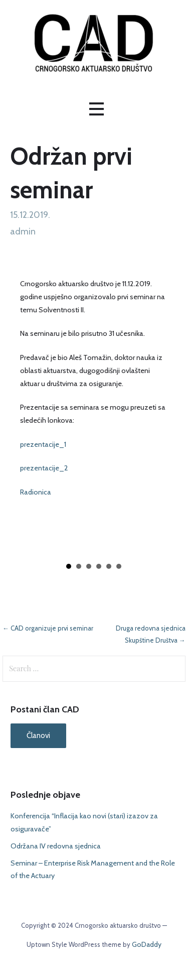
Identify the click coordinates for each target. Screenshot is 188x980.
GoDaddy (147, 944)
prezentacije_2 (44, 468)
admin (23, 231)
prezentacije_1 (43, 444)
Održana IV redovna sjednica (56, 846)
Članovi (38, 736)
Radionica (36, 492)
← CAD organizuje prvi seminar (48, 628)
